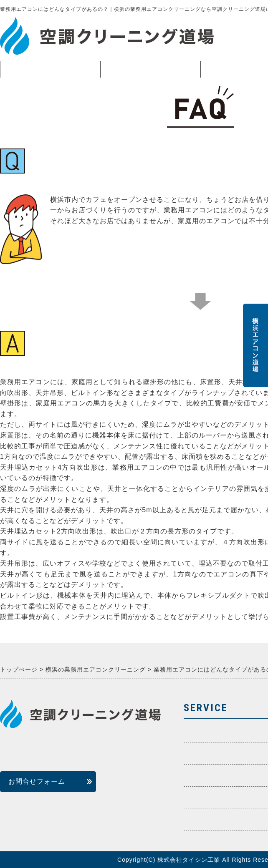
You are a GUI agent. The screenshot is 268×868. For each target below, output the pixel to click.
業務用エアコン (150, 71)
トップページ (50, 69)
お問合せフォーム (37, 781)
